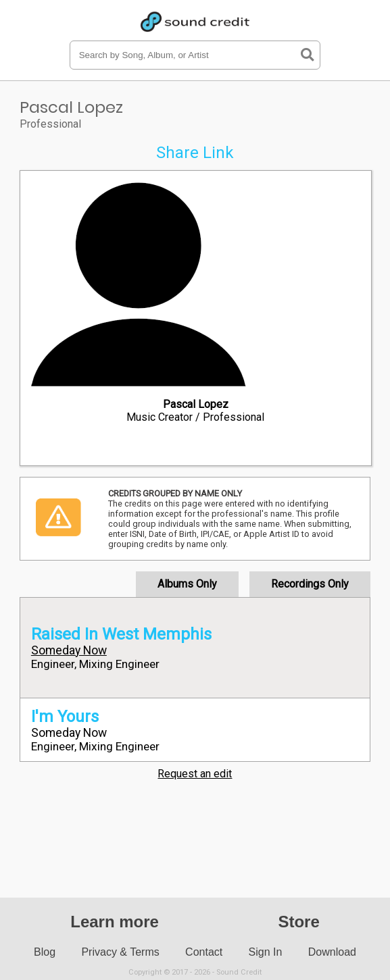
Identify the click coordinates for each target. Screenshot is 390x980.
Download (332, 952)
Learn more (115, 922)
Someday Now (69, 650)
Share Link (195, 153)
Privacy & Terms (120, 952)
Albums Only (187, 584)
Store (298, 922)
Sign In (266, 952)
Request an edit (195, 774)
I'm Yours (65, 717)
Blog (45, 952)
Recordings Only (310, 584)
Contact (204, 952)
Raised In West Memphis (121, 634)
